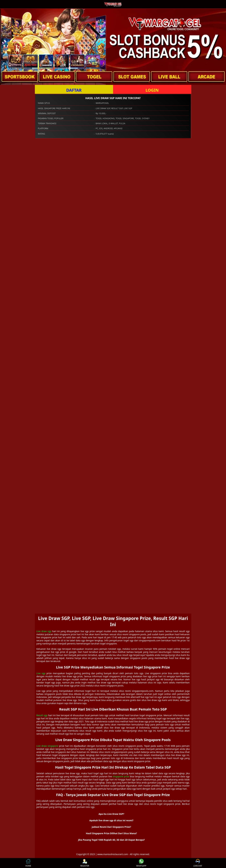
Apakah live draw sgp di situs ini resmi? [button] (111, 820)
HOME (28, 863)
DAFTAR (74, 90)
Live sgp (41, 673)
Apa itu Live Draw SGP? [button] (111, 814)
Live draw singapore (47, 746)
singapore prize (121, 776)
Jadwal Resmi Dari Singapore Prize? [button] (111, 827)
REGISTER (85, 863)
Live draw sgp (44, 631)
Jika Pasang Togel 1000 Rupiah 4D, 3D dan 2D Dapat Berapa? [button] (111, 840)
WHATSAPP (141, 863)
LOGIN (152, 90)
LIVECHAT (198, 863)
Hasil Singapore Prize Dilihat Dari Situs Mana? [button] (111, 833)
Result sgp (42, 715)
